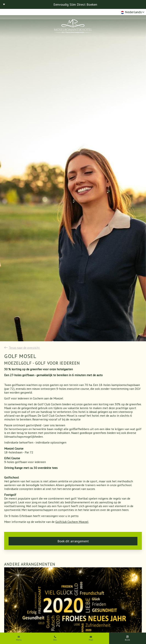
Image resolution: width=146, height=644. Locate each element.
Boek (127, 640)
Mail (91, 640)
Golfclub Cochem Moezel (72, 522)
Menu (19, 640)
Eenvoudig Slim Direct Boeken (75, 4)
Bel (55, 640)
